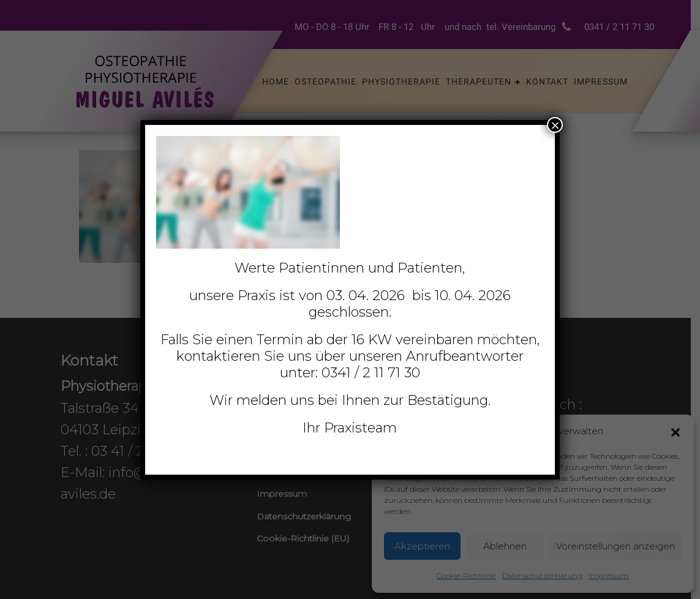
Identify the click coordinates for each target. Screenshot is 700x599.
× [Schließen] (555, 125)
